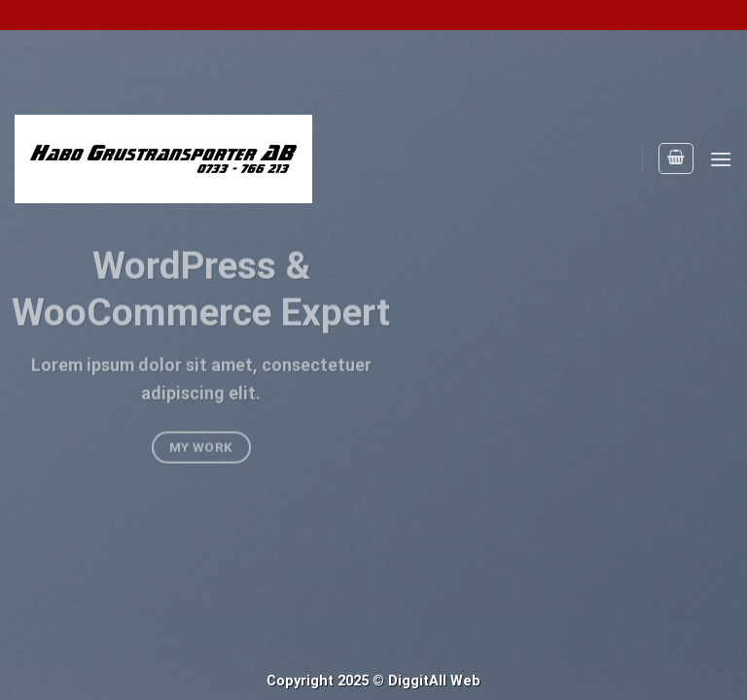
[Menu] (721, 159)
